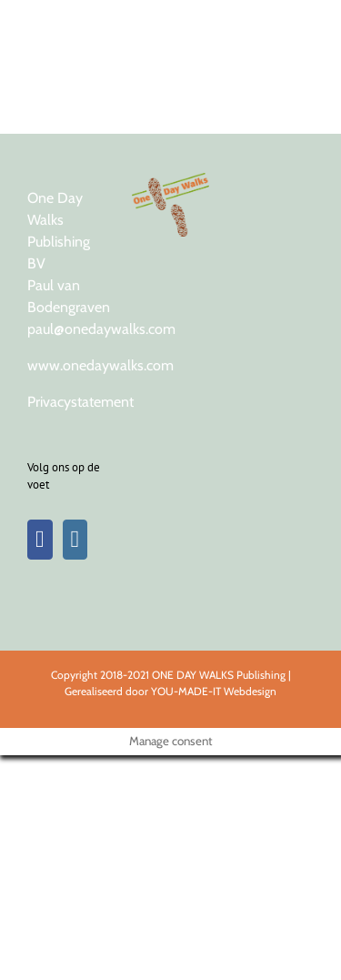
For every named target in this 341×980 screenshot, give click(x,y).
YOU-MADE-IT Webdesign (214, 691)
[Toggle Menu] (298, 23)
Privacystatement (80, 402)
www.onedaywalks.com (100, 365)
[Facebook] (40, 540)
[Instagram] (75, 540)
